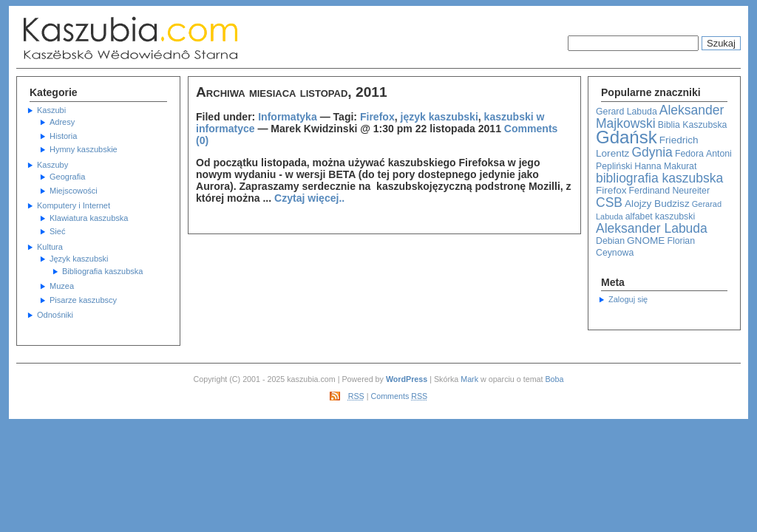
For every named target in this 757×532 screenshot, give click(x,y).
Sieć (57, 231)
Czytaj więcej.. (309, 198)
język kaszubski (439, 117)
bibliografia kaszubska (659, 178)
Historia (63, 136)
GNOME (646, 241)
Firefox (611, 190)
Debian (610, 241)
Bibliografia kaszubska (102, 271)
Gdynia (652, 152)
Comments (400, 396)
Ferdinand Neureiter (669, 191)
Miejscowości (74, 191)
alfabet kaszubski (660, 216)
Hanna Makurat (665, 166)
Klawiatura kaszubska (89, 218)
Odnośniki (55, 315)
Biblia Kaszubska (693, 125)
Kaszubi (51, 110)
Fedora (689, 154)
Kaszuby (52, 165)
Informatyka (288, 117)
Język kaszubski (79, 259)
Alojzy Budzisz (657, 204)
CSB (609, 202)
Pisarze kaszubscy (83, 300)
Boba (554, 379)
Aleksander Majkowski (660, 117)
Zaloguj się (628, 299)
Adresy (62, 122)
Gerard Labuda (627, 112)
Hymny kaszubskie (84, 149)
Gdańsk (627, 137)
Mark (469, 379)
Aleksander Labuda (652, 228)
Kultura (50, 247)
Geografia (67, 177)
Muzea (62, 286)
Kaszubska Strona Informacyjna (164, 38)
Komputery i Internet (74, 205)
